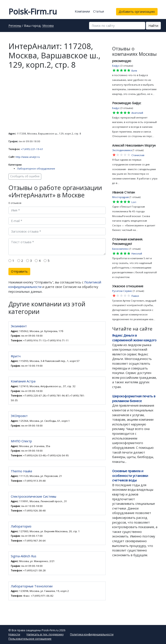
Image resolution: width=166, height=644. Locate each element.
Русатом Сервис (122, 291)
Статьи (99, 11)
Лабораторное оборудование (36, 169)
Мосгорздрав (121, 197)
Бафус (116, 66)
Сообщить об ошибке (25, 176)
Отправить (19, 271)
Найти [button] (153, 26)
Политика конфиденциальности (92, 634)
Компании (82, 11)
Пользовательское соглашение (30, 639)
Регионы (15, 26)
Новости (14, 634)
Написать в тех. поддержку (45, 634)
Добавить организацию (137, 12)
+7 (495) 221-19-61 (32, 149)
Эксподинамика (122, 150)
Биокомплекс (121, 249)
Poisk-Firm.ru (33, 12)
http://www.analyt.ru (28, 157)
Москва (48, 26)
